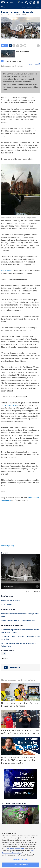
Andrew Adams (33, 498)
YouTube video (7, 605)
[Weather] (21, 2)
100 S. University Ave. (10, 405)
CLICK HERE (6, 271)
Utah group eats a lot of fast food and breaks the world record (20, 705)
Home (23, 7)
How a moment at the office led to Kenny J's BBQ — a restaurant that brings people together (18, 760)
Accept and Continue (20, 865)
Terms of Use (9, 849)
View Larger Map (8, 546)
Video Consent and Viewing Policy (18, 852)
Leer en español (34, 64)
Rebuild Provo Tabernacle (11, 600)
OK (38, 827)
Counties (30, 7)
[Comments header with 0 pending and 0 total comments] (20, 667)
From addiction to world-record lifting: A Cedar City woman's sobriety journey (20, 732)
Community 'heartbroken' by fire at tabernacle (18, 621)
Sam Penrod (6, 500)
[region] (20, 846)
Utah (4, 654)
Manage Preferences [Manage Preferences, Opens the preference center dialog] (20, 859)
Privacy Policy (19, 849)
